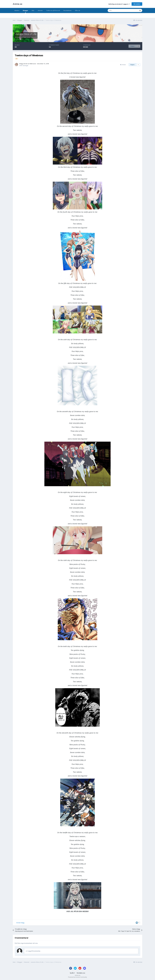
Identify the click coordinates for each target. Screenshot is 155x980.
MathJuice (27, 37)
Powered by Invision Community (77, 977)
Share (123, 65)
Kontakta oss (81, 973)
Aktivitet (40, 10)
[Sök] (117, 10)
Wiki (33, 10)
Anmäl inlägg (20, 923)
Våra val (77, 10)
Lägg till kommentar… (34, 951)
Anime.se (17, 4)
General (34, 37)
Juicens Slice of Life (26, 34)
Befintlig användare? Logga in (119, 4)
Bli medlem (137, 4)
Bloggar (25, 11)
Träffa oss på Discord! (53, 10)
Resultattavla (67, 10)
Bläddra (17, 10)
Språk (72, 973)
